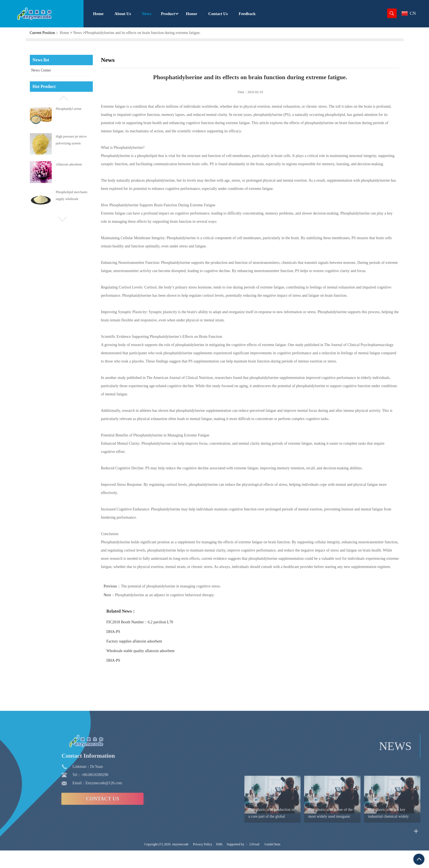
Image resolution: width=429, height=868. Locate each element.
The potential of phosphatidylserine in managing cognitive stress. (175, 586)
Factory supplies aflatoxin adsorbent (138, 641)
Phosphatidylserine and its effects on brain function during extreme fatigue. (143, 33)
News (77, 33)
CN (409, 13)
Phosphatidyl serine (69, 109)
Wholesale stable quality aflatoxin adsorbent (144, 651)
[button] (61, 97)
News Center (41, 70)
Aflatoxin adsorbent (69, 164)
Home (64, 33)
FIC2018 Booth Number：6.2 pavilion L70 (144, 622)
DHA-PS (117, 632)
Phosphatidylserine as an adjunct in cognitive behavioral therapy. (169, 595)
